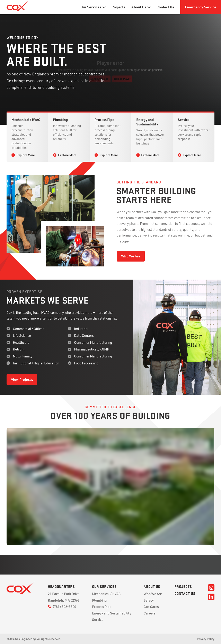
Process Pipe (102, 607)
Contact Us (165, 7)
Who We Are (131, 256)
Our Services (93, 7)
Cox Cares (151, 607)
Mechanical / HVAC (106, 594)
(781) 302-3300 (62, 607)
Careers (150, 613)
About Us (141, 7)
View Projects (22, 379)
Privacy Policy (206, 639)
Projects (118, 7)
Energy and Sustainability (112, 613)
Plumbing (99, 600)
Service (98, 620)
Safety (149, 600)
